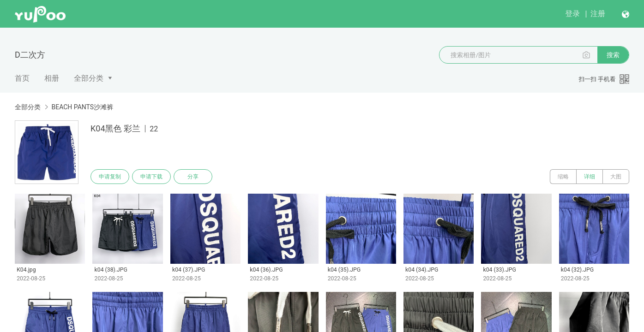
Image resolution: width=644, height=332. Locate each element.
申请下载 (151, 177)
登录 (572, 14)
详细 (590, 177)
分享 (193, 177)
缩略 (563, 177)
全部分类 (89, 78)
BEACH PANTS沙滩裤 (82, 107)
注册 (598, 14)
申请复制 (110, 177)
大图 (616, 177)
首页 (22, 78)
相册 (52, 78)
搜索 (613, 55)
